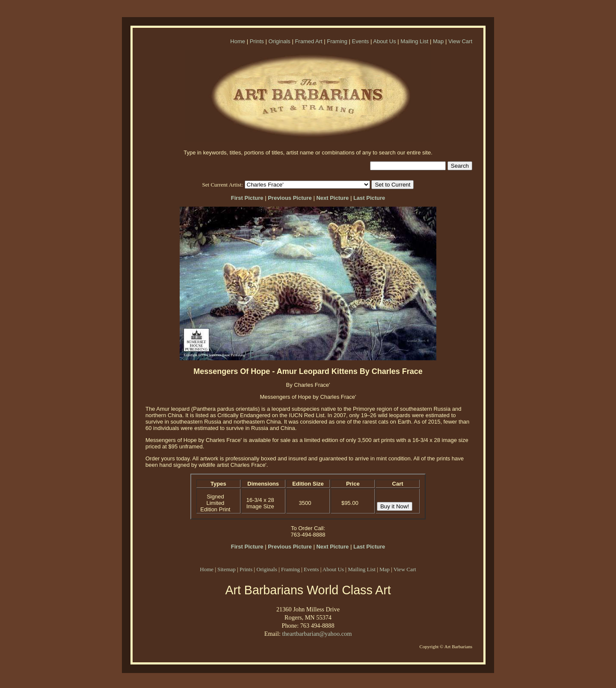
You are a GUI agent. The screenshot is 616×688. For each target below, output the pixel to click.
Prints (257, 41)
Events (361, 41)
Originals (279, 41)
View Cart (460, 41)
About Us (384, 41)
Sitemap (227, 569)
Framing (337, 41)
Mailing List (414, 41)
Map (438, 41)
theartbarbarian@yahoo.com (317, 634)
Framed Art (308, 41)
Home (238, 41)
